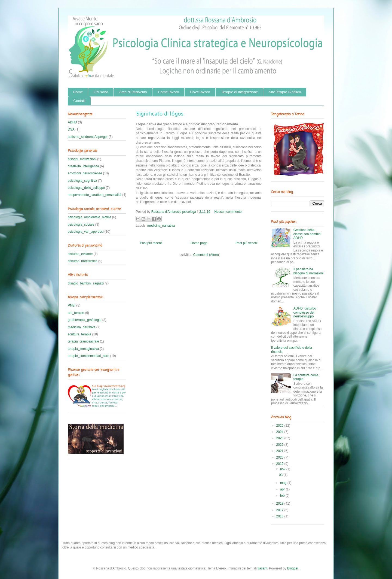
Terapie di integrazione (239, 92)
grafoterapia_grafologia (85, 320)
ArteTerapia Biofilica (285, 92)
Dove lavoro (200, 92)
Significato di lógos (160, 113)
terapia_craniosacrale (83, 341)
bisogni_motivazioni (82, 159)
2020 (280, 457)
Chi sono (101, 92)
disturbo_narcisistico (83, 261)
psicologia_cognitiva (82, 181)
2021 (280, 451)
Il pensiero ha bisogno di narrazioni (309, 271)
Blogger (293, 568)
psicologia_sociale (81, 225)
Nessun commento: (229, 212)
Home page (199, 243)
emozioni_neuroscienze (85, 173)
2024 (280, 432)
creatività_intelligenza (83, 166)
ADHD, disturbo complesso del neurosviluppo (305, 312)
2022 (280, 445)
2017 (280, 510)
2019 (280, 464)
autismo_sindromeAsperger (88, 137)
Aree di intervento (133, 92)
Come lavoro (169, 92)
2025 (280, 426)
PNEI (72, 305)
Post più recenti (151, 243)
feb (283, 496)
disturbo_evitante (80, 254)
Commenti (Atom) (206, 255)
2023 (280, 438)
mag (284, 483)
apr (283, 489)
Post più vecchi (246, 243)
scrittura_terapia (79, 334)
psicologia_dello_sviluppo (86, 188)
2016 (280, 516)
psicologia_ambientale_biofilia (89, 217)
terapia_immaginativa (83, 349)
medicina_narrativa (161, 226)
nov (283, 469)
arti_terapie (76, 313)
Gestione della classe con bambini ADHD (307, 234)
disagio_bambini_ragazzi (86, 283)
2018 (280, 504)
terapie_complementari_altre (88, 356)
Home (78, 92)
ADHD (72, 122)
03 (281, 475)
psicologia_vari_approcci (86, 232)
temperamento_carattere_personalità (95, 195)
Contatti (79, 101)
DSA (71, 129)
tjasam (262, 568)
